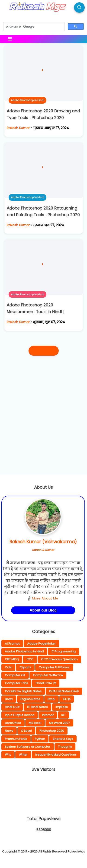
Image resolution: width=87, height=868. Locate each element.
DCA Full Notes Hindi (64, 691)
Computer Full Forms (54, 667)
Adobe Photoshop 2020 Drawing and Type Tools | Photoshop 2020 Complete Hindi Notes (43, 118)
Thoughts (65, 747)
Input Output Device (20, 715)
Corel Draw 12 (46, 683)
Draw (9, 699)
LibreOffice (13, 723)
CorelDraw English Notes (23, 691)
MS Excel (35, 723)
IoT (63, 715)
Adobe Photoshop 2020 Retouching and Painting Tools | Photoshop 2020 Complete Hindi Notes (43, 215)
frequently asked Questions (56, 755)
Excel (52, 699)
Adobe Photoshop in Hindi (27, 100)
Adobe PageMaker (41, 644)
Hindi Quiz (12, 707)
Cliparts (25, 667)
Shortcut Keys (63, 739)
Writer (23, 755)
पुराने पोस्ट (44, 351)
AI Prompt (12, 644)
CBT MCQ (12, 659)
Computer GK (15, 675)
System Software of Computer (28, 747)
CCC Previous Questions (59, 659)
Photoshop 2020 (52, 731)
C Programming (64, 651)
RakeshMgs (76, 851)
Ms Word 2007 (59, 723)
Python (40, 739)
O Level (26, 731)
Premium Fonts (16, 739)
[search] (33, 27)
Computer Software (48, 675)
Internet (48, 715)
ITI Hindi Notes (37, 707)
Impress (62, 707)
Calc (8, 667)
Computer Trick (16, 683)
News (9, 731)
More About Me (45, 598)
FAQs (67, 699)
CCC (30, 659)
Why (8, 755)
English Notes (30, 699)
